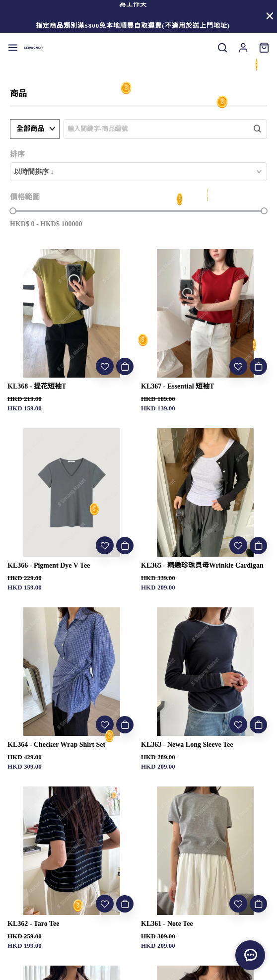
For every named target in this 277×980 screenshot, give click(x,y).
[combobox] (138, 172)
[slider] (13, 211)
